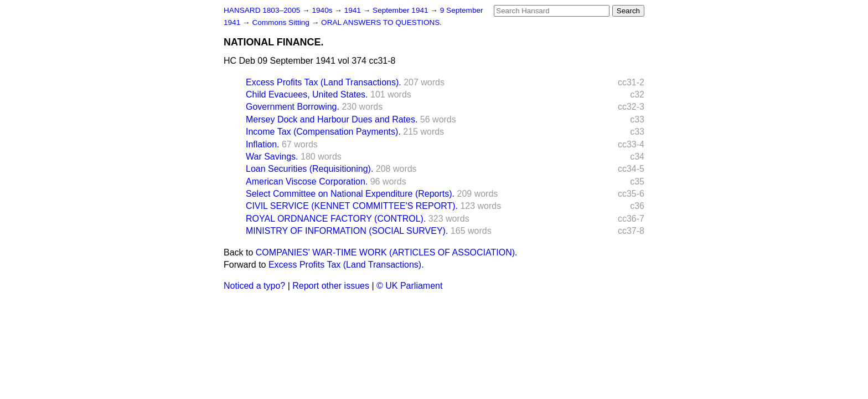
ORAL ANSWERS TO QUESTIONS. (381, 22)
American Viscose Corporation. (307, 181)
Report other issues (331, 286)
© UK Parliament (409, 286)
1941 (354, 10)
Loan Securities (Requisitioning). (309, 169)
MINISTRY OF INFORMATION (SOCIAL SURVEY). (347, 231)
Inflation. (262, 144)
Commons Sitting (281, 22)
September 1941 (401, 10)
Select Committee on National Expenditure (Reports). (350, 194)
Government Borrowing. (293, 107)
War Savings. (272, 157)
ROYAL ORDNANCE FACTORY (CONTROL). (336, 219)
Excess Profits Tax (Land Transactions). (324, 82)
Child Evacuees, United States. (307, 94)
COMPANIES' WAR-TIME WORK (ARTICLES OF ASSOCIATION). (387, 252)
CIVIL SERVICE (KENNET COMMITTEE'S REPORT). (352, 206)
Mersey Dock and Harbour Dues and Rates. (332, 119)
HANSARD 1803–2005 (262, 10)
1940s (323, 10)
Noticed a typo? (254, 286)
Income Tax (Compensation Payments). (323, 132)
